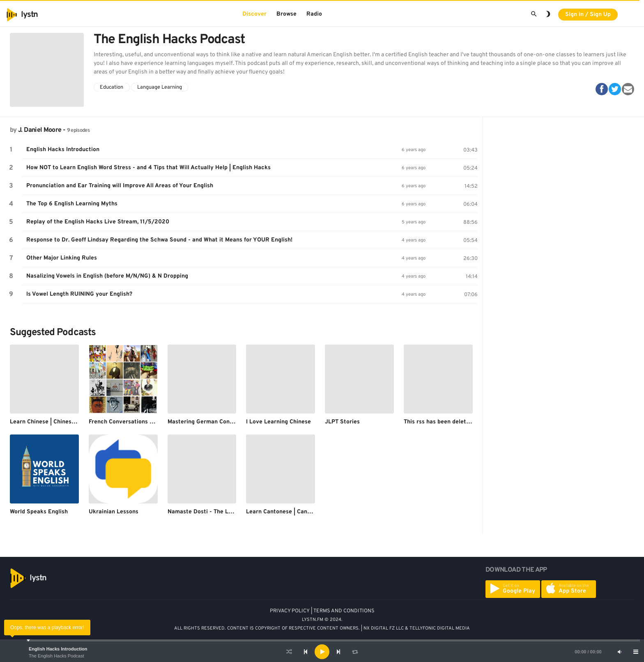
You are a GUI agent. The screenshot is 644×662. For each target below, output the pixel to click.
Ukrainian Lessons (114, 512)
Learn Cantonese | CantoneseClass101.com (304, 512)
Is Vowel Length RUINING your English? (79, 294)
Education (112, 87)
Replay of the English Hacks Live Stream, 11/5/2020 (98, 222)
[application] (322, 652)
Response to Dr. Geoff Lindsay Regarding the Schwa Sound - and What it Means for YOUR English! (159, 240)
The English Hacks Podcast (56, 656)
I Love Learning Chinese (278, 422)
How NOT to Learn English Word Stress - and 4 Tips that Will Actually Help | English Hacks (148, 168)
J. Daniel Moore (40, 130)
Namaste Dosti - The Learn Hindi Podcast (224, 512)
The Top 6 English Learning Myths (72, 204)
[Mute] (619, 652)
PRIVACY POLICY (290, 611)
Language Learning (160, 87)
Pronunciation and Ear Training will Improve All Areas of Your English (120, 186)
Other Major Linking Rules (62, 258)
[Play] (322, 652)
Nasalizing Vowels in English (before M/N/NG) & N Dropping (107, 276)
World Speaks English (39, 512)
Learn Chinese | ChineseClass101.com (60, 422)
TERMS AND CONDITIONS (344, 611)
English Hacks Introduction (58, 649)
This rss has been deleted (438, 422)
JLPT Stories (342, 422)
